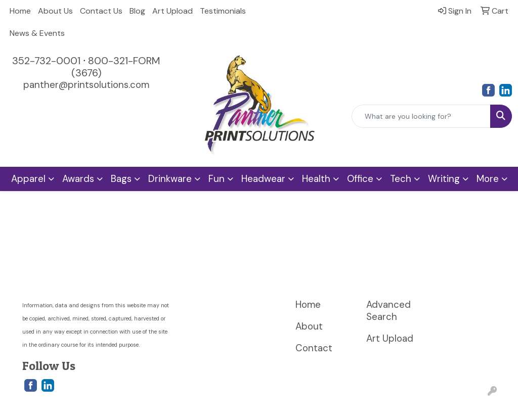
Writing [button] (444, 179)
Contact (314, 348)
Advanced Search (388, 311)
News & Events (37, 33)
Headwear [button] (263, 179)
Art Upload (172, 11)
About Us (55, 11)
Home (20, 11)
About (309, 326)
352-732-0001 (46, 61)
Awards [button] (78, 179)
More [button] (488, 179)
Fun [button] (217, 179)
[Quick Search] (421, 116)
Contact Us (101, 11)
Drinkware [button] (170, 179)
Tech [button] (401, 179)
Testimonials (223, 11)
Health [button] (316, 179)
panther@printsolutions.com (86, 85)
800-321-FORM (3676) (116, 67)
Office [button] (360, 179)
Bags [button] (121, 179)
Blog (137, 11)
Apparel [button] (28, 179)
